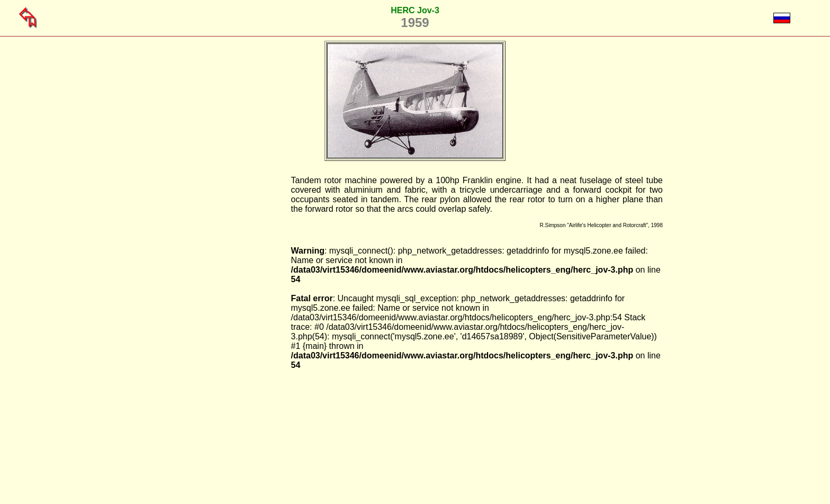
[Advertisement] (237, 335)
